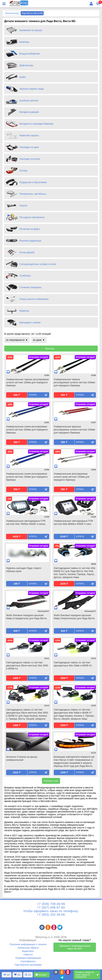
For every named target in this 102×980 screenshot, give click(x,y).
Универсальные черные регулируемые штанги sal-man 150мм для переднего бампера (27, 382)
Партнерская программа (28, 965)
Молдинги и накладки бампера (36, 124)
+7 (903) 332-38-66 (51, 915)
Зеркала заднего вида (32, 89)
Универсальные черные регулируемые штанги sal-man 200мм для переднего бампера (74, 382)
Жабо (22, 77)
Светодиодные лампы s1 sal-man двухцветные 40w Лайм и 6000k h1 (73, 664)
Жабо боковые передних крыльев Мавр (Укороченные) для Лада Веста (74, 617)
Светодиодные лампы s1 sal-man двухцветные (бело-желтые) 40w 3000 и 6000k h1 (27, 665)
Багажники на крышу (31, 30)
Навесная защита (29, 135)
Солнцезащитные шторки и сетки (38, 264)
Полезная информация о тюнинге (28, 944)
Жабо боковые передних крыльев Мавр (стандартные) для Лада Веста (26, 617)
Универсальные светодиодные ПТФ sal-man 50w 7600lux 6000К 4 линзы (26, 522)
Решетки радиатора (30, 241)
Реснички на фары (30, 229)
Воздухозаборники (30, 54)
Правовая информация (28, 958)
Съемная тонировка (30, 287)
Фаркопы (24, 311)
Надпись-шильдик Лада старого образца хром (24, 570)
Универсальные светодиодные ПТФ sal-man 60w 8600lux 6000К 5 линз (73, 522)
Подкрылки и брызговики (33, 182)
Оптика (23, 171)
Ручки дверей (27, 252)
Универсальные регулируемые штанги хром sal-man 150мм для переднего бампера (72, 477)
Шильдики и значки (30, 322)
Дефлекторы (26, 65)
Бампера (24, 42)
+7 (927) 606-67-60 (51, 908)
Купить (33, 395)
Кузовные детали (29, 100)
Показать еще (51, 781)
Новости (28, 955)
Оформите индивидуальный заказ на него (75, 947)
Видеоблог (28, 951)
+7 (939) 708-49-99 (51, 904)
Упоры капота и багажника (34, 299)
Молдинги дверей (29, 112)
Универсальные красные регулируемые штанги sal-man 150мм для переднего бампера (74, 430)
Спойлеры (25, 276)
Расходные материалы (32, 217)
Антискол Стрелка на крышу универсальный (22, 758)
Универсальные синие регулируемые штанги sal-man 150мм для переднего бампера (27, 477)
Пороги (23, 206)
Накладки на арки (29, 147)
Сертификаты (28, 961)
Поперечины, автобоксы (33, 194)
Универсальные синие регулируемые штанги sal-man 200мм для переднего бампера (27, 430)
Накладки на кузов (30, 159)
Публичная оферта (28, 948)
